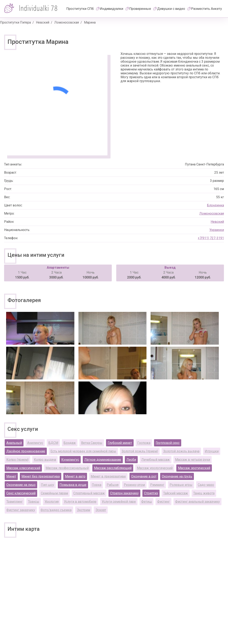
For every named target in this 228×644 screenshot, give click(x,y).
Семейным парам (54, 493)
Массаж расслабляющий (113, 468)
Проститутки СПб (80, 9)
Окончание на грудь (177, 476)
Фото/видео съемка (56, 510)
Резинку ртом (134, 485)
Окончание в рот (144, 476)
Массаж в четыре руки (193, 460)
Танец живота (204, 493)
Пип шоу (47, 485)
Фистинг (163, 502)
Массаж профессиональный (67, 468)
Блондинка (215, 205)
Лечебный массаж (156, 460)
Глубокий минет (120, 443)
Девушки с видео (171, 9)
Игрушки (212, 451)
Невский (43, 22)
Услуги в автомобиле (80, 502)
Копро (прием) (17, 460)
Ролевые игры (181, 485)
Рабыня (113, 485)
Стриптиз (151, 493)
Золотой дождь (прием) (140, 451)
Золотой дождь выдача (181, 451)
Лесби (131, 460)
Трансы (34, 502)
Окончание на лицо (21, 485)
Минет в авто (75, 476)
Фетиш (146, 502)
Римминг (157, 485)
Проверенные (140, 9)
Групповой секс (168, 443)
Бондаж (70, 443)
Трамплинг (15, 502)
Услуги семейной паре (119, 502)
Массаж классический (23, 468)
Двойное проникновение (26, 451)
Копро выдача (45, 460)
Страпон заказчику (124, 493)
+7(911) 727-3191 (211, 238)
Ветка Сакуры (92, 443)
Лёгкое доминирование (103, 460)
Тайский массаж (176, 493)
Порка (97, 485)
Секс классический (21, 493)
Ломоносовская (67, 22)
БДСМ (53, 443)
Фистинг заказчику (21, 510)
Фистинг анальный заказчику (197, 502)
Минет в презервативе (108, 476)
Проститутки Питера (15, 22)
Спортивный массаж (89, 493)
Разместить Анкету (207, 9)
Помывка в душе (73, 485)
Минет (11, 476)
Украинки (217, 230)
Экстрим (83, 510)
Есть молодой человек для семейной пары (83, 451)
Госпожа (144, 443)
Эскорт (101, 510)
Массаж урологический (155, 468)
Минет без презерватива (41, 476)
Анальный (14, 443)
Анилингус (35, 443)
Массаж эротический (194, 468)
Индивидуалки (112, 9)
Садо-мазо (206, 485)
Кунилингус (70, 460)
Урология (52, 502)
